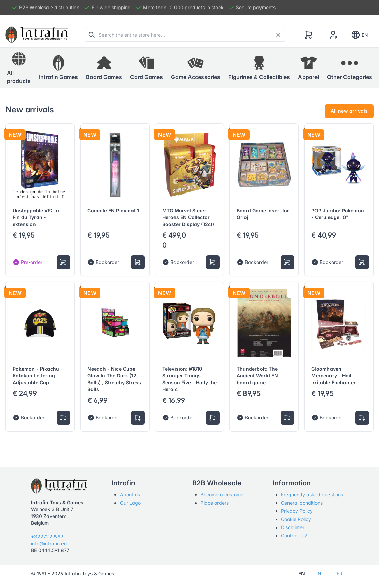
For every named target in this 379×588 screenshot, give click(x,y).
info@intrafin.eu (49, 543)
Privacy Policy (297, 511)
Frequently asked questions (312, 495)
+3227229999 (47, 537)
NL (321, 573)
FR (340, 573)
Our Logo (130, 503)
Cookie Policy (296, 519)
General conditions (302, 503)
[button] (58, 68)
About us (130, 495)
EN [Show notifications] (359, 35)
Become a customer (223, 495)
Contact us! (294, 536)
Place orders (215, 503)
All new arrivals (349, 111)
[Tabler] (37, 35)
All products (19, 67)
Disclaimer (293, 527)
